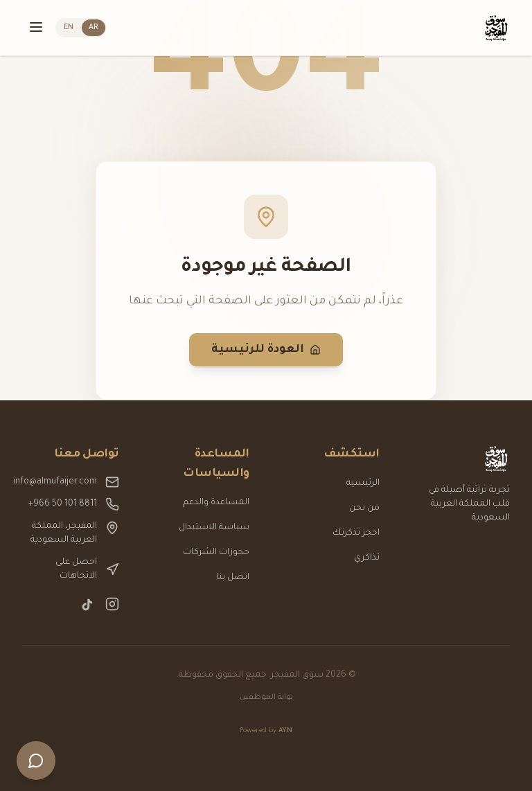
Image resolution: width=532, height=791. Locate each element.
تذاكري (367, 558)
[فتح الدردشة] (36, 761)
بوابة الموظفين (266, 697)
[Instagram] (112, 604)
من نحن (364, 508)
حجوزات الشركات (216, 553)
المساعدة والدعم (216, 503)
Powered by (266, 731)
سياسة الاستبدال (214, 528)
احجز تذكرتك (356, 533)
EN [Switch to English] (69, 28)
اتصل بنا (233, 578)
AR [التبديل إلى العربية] (94, 28)
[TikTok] (87, 605)
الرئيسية (363, 483)
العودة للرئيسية (266, 350)
